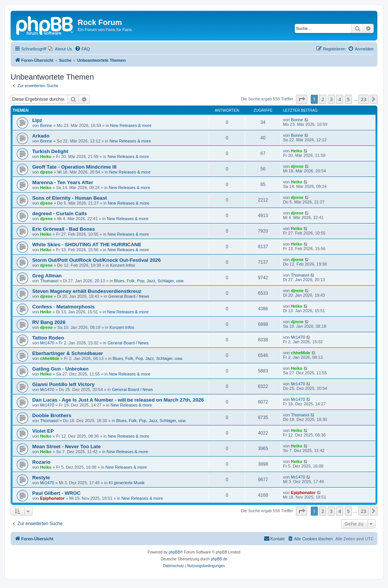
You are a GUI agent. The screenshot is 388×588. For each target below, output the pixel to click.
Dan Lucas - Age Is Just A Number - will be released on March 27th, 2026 (118, 400)
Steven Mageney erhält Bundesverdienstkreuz (87, 291)
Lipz (37, 120)
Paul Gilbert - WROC (56, 493)
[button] (302, 99)
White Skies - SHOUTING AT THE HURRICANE (87, 245)
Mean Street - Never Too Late (66, 446)
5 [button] (348, 99)
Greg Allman (47, 276)
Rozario (41, 462)
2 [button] (323, 99)
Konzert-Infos (123, 265)
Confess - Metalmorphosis (63, 307)
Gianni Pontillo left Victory (63, 384)
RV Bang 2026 (49, 322)
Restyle (41, 478)
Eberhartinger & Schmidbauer (68, 353)
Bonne (46, 125)
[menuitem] (60, 49)
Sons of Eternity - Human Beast (70, 198)
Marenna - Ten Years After (63, 182)
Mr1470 (47, 343)
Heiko (46, 156)
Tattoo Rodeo (48, 338)
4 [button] (340, 99)
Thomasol (49, 281)
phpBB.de (219, 559)
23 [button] (364, 99)
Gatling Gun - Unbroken (60, 369)
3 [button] (331, 99)
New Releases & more (131, 125)
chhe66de (50, 358)
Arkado (41, 136)
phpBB (174, 552)
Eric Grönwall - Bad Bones (64, 229)
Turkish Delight (50, 151)
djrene (46, 172)
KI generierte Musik (127, 483)
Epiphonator (52, 498)
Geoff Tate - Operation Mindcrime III (74, 167)
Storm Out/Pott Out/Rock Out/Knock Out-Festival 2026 (96, 260)
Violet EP (43, 431)
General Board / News (129, 296)
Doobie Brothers (52, 415)
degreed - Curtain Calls (59, 213)
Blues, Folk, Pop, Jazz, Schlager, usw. (149, 281)
